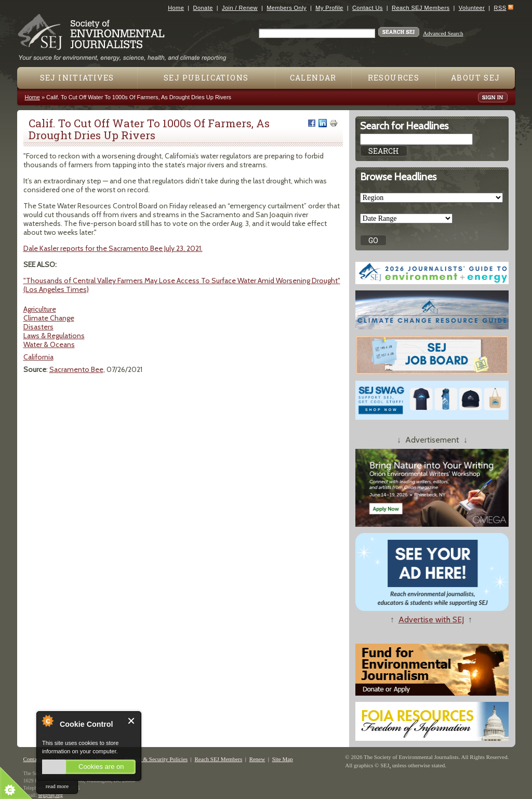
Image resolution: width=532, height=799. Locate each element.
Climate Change (49, 318)
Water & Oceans (49, 344)
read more (57, 786)
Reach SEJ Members (421, 8)
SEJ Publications (206, 78)
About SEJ (476, 78)
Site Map (283, 759)
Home (176, 8)
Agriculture (40, 309)
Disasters (38, 327)
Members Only (287, 8)
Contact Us (368, 8)
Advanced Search (443, 33)
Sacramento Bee (76, 369)
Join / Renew (240, 8)
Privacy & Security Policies (156, 759)
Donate (203, 8)
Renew (257, 759)
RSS (500, 8)
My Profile (329, 8)
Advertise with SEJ (431, 620)
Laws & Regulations (54, 336)
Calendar (313, 78)
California (38, 357)
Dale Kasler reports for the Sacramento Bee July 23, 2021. (113, 248)
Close (132, 721)
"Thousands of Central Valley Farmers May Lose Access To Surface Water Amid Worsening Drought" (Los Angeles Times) (182, 285)
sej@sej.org (51, 795)
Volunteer (472, 8)
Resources (394, 78)
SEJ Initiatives (77, 78)
